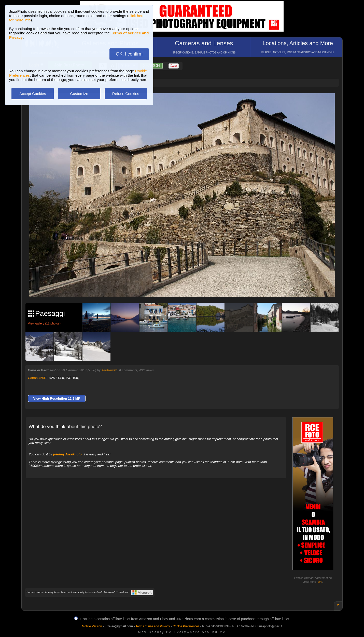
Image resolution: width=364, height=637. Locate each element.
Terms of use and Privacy (153, 626)
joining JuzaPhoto (67, 454)
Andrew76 (109, 370)
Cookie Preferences (186, 626)
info (320, 582)
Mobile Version (92, 626)
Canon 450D (37, 378)
